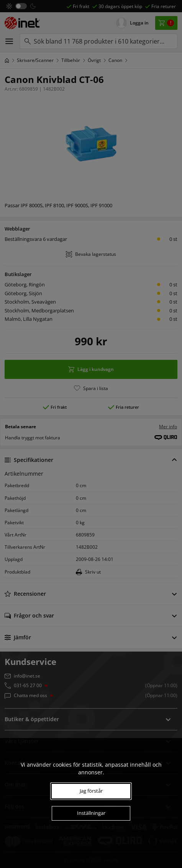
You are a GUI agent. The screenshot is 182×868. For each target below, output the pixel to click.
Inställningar (91, 813)
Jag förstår (91, 791)
